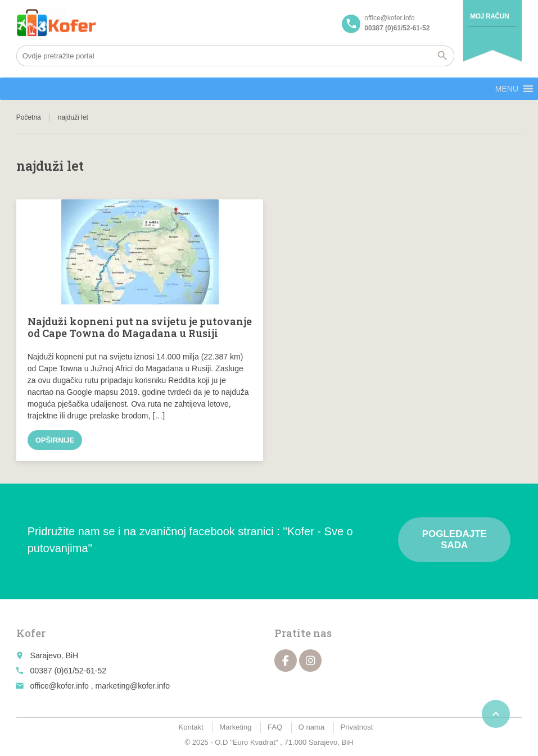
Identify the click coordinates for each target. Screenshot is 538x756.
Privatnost (357, 727)
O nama (311, 727)
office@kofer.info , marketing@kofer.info (100, 686)
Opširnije (55, 440)
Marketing (235, 727)
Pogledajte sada (455, 539)
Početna (29, 117)
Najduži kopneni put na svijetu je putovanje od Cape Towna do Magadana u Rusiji (140, 327)
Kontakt (191, 727)
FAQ (275, 727)
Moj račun (489, 16)
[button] (507, 89)
